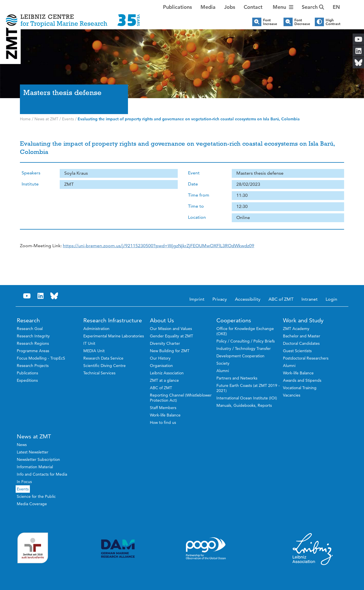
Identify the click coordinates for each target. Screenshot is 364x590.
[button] (336, 7)
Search (313, 7)
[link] (159, 246)
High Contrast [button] (333, 22)
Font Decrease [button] (302, 22)
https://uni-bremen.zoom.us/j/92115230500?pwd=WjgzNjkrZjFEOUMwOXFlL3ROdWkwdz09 (159, 246)
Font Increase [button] (270, 22)
